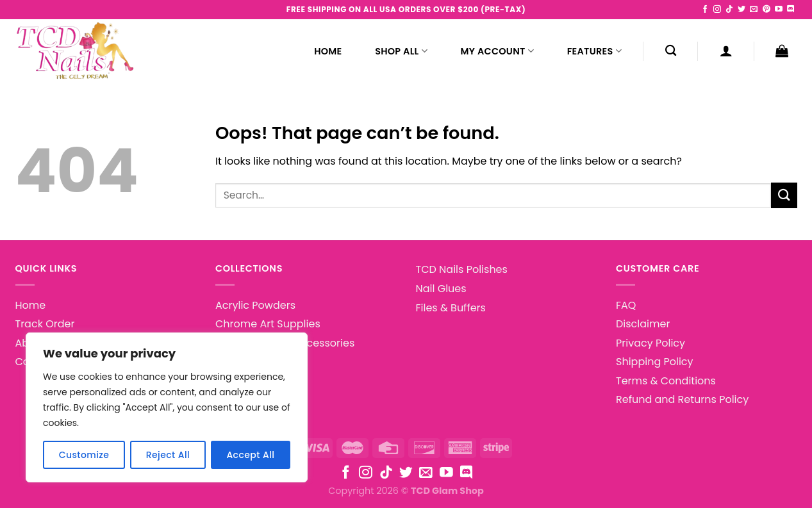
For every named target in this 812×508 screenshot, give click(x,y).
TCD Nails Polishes (462, 269)
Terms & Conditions (666, 381)
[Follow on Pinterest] (766, 10)
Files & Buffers (451, 308)
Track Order (45, 324)
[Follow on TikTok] (729, 10)
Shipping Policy (655, 362)
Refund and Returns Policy (682, 399)
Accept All (250, 455)
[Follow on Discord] (791, 10)
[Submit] (784, 195)
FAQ (626, 305)
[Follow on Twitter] (742, 10)
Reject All (168, 455)
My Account (498, 51)
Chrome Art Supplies (268, 324)
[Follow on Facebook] (705, 10)
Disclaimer (643, 324)
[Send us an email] (754, 10)
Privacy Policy (650, 343)
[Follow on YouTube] (779, 10)
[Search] (671, 51)
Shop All (401, 51)
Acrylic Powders (255, 305)
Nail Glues (441, 289)
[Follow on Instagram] (717, 10)
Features (594, 51)
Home (328, 51)
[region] (167, 407)
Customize (84, 455)
